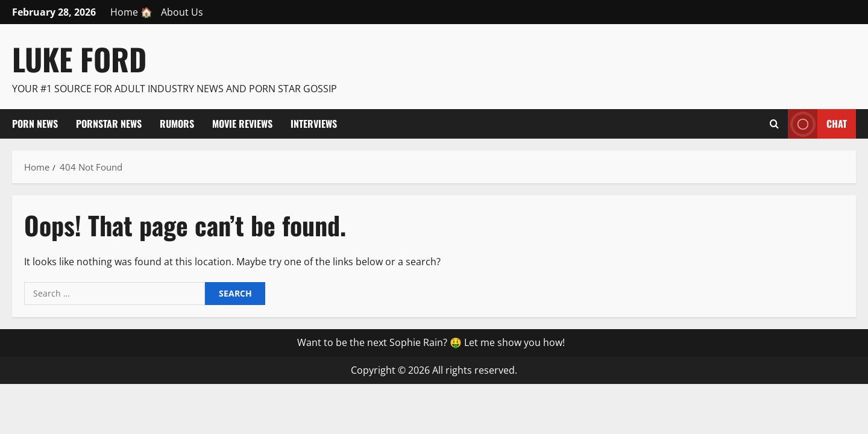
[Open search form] (774, 124)
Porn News (35, 124)
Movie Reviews (242, 124)
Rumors (177, 124)
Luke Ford (79, 58)
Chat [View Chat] (817, 124)
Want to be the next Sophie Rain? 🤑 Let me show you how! (431, 342)
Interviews (314, 124)
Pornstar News (109, 124)
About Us (182, 12)
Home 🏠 (131, 12)
